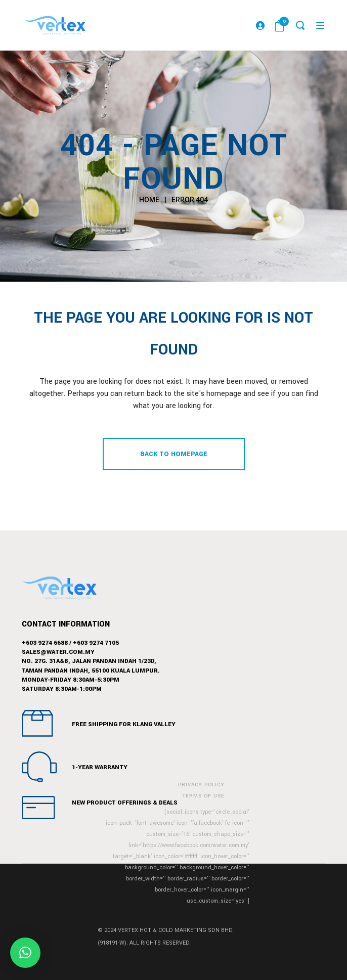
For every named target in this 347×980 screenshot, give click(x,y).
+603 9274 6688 (45, 643)
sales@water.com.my (58, 652)
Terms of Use (204, 796)
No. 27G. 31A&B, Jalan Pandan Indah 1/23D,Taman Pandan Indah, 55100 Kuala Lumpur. (91, 666)
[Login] (260, 25)
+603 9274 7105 (96, 643)
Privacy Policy (201, 785)
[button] (25, 953)
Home (149, 200)
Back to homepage (174, 454)
